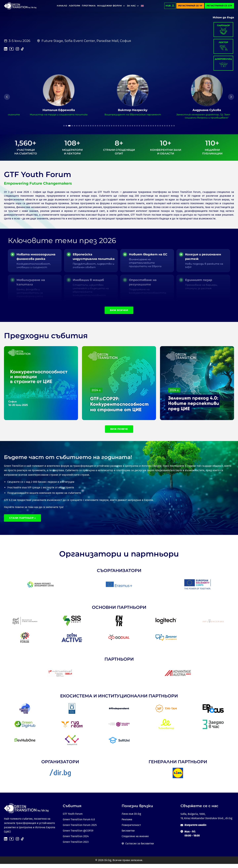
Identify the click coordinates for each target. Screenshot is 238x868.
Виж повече (119, 433)
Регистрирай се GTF (219, 6)
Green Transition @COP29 (78, 835)
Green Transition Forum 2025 (80, 829)
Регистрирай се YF (190, 6)
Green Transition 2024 (76, 840)
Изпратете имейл (195, 829)
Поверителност (131, 829)
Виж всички (119, 314)
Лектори (74, 6)
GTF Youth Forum (73, 818)
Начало (62, 6)
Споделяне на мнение (135, 840)
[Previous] (7, 97)
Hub (170, 6)
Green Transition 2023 (76, 846)
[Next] (231, 97)
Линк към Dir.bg (131, 818)
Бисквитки (128, 835)
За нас (133, 6)
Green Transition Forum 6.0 (79, 824)
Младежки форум (111, 6)
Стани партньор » (22, 522)
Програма (89, 6)
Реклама (127, 824)
